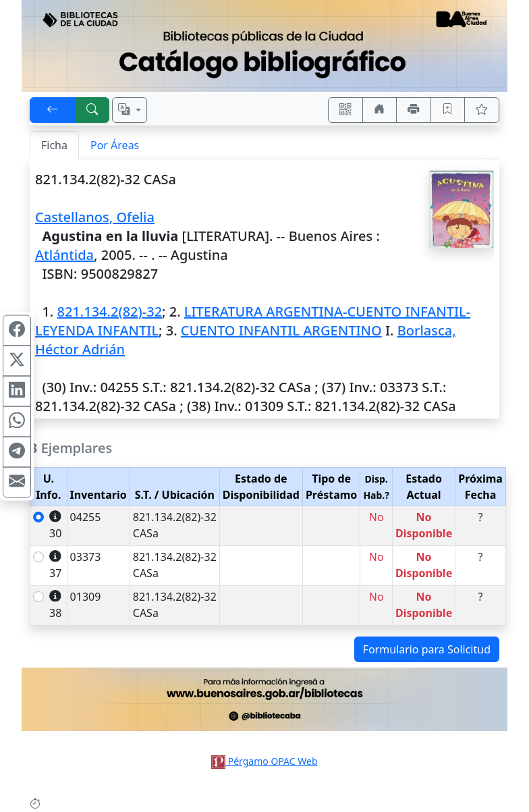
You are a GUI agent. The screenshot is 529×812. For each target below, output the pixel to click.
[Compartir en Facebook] (17, 330)
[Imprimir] (414, 110)
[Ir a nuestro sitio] (380, 110)
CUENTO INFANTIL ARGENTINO (281, 330)
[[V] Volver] (53, 110)
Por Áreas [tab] (115, 145)
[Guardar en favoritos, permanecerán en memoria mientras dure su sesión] (448, 110)
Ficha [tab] (54, 145)
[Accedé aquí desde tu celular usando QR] (345, 110)
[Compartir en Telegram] (17, 452)
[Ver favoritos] (482, 110)
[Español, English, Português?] (130, 110)
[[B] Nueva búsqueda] (92, 110)
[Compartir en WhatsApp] (17, 421)
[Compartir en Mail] (17, 482)
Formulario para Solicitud (427, 649)
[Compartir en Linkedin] (17, 391)
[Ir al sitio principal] (264, 46)
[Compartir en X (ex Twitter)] (17, 360)
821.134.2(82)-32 (109, 312)
